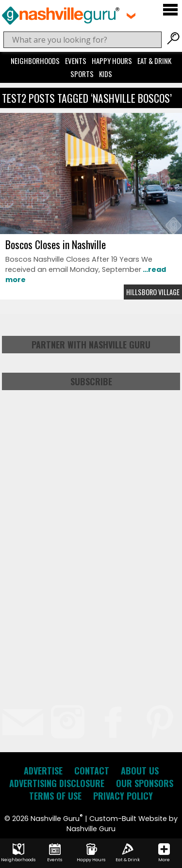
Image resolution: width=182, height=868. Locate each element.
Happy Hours (112, 61)
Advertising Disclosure (57, 783)
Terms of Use (55, 796)
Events (76, 61)
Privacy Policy (123, 796)
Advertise (43, 771)
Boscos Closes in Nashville (56, 244)
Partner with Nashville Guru (91, 345)
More (164, 853)
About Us (140, 771)
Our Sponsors (145, 783)
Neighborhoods (35, 61)
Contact (92, 771)
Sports (82, 74)
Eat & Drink (154, 61)
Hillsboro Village (153, 292)
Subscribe (91, 381)
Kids (106, 74)
